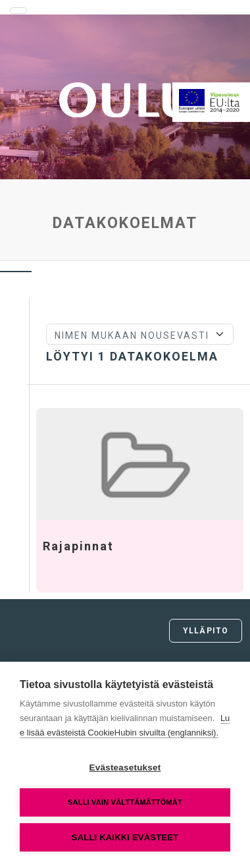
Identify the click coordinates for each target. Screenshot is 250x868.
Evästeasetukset (125, 767)
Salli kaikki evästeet (125, 837)
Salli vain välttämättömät (125, 802)
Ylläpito (206, 631)
